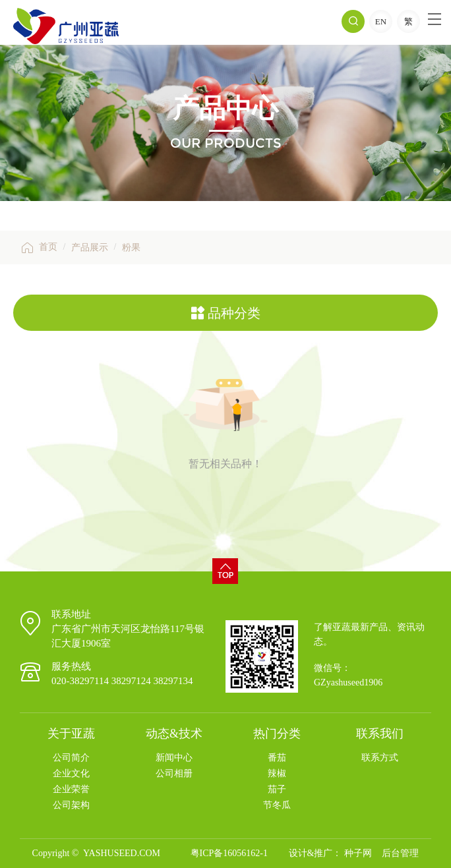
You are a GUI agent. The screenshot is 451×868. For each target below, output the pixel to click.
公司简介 (71, 758)
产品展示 (90, 247)
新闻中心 (174, 758)
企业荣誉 (71, 789)
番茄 (277, 758)
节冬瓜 (277, 805)
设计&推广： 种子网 (330, 853)
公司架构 (71, 805)
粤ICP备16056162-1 (229, 853)
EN (381, 21)
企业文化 (71, 773)
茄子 (277, 789)
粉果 (131, 247)
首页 (39, 247)
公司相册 (174, 773)
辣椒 (277, 773)
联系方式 (380, 758)
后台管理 (400, 853)
